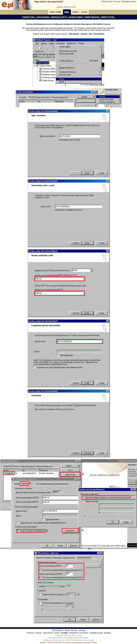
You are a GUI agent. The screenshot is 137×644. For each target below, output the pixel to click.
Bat (90, 34)
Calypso (84, 34)
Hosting (82, 630)
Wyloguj (107, 633)
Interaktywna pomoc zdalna (83, 640)
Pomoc (57, 633)
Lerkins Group (76, 635)
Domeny (74, 630)
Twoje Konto (48, 633)
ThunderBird (99, 34)
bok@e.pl (47, 640)
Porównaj (30, 633)
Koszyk (117, 1)
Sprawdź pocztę (129, 1)
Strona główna (58, 630)
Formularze (84, 633)
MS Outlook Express (59, 34)
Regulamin (74, 633)
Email (67, 630)
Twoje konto (107, 1)
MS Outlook (74, 34)
